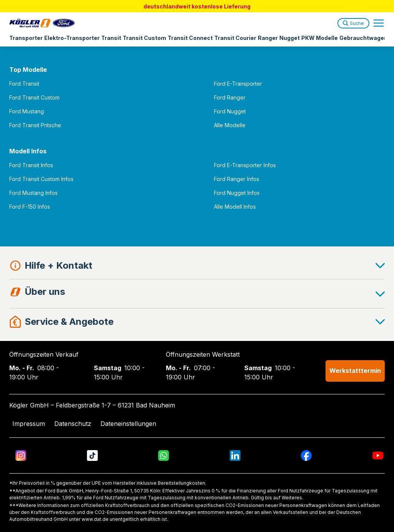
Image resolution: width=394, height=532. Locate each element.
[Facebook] (306, 456)
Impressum (29, 424)
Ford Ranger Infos (237, 179)
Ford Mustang (27, 111)
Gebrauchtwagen (363, 38)
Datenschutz (73, 424)
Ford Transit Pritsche (35, 125)
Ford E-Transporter (238, 84)
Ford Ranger (230, 97)
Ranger (268, 38)
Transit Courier (235, 38)
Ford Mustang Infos (33, 193)
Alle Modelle (230, 125)
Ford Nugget (230, 111)
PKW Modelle (320, 38)
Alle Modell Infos (235, 207)
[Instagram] (21, 456)
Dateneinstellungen (128, 424)
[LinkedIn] (235, 456)
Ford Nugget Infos (237, 193)
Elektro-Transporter (72, 38)
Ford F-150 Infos (30, 207)
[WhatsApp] (164, 456)
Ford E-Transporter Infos (245, 165)
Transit (111, 38)
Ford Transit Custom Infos (41, 179)
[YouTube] (378, 456)
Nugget (290, 38)
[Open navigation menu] (379, 23)
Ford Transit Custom (34, 97)
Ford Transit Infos (31, 165)
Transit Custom (144, 38)
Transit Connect (190, 38)
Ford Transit (24, 84)
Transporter (26, 38)
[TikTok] (92, 456)
